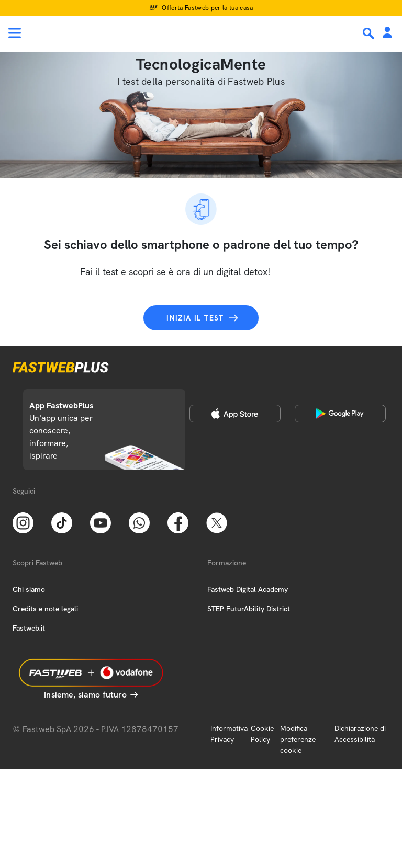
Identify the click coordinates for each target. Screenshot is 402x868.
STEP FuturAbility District (249, 609)
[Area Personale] (387, 33)
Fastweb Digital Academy (248, 589)
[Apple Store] (235, 414)
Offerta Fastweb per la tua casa (208, 8)
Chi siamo (29, 589)
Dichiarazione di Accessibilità (360, 734)
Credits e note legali (45, 609)
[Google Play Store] (340, 414)
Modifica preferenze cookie (298, 739)
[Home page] (80, 33)
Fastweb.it (29, 628)
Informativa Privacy (229, 734)
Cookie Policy (262, 734)
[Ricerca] (370, 33)
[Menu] (15, 33)
